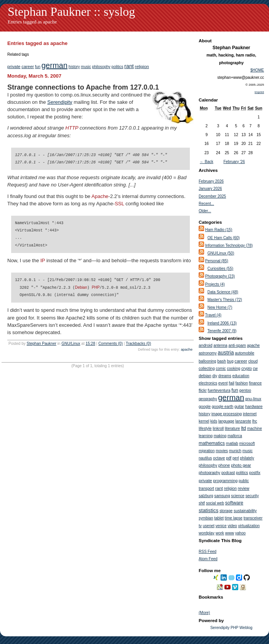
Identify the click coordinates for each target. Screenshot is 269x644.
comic (221, 369)
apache (187, 349)
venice (221, 526)
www (230, 533)
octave (219, 458)
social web (215, 503)
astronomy (208, 353)
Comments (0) (110, 343)
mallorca (235, 436)
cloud (253, 361)
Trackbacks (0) (138, 343)
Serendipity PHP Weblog (231, 628)
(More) (204, 613)
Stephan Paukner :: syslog (71, 12)
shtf (202, 503)
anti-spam (237, 345)
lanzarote (243, 421)
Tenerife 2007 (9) (222, 331)
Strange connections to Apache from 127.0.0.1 (83, 87)
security (252, 496)
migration (207, 451)
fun (38, 67)
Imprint (259, 92)
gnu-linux (253, 399)
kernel (204, 421)
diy (215, 376)
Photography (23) (220, 276)
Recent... (206, 204)
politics (117, 67)
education (241, 376)
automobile (244, 353)
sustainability (245, 511)
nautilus (205, 458)
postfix (255, 473)
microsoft (247, 443)
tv (200, 526)
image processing (227, 414)
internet (250, 414)
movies (222, 451)
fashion (242, 383)
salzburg (206, 496)
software (234, 503)
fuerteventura (219, 390)
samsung (222, 496)
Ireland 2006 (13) (222, 323)
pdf (229, 458)
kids (214, 421)
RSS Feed (208, 552)
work (220, 533)
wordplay (207, 533)
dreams (225, 376)
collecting (207, 369)
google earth (223, 407)
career (28, 67)
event (223, 383)
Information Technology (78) (229, 245)
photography (209, 473)
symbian (206, 518)
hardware (254, 406)
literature (232, 429)
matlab (232, 443)
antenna (220, 345)
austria (226, 353)
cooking (233, 369)
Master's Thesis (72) (225, 300)
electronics (208, 383)
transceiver (253, 518)
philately (247, 458)
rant (129, 66)
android (206, 345)
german (55, 65)
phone (224, 465)
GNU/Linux (71, 343)
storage (226, 511)
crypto (247, 369)
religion (142, 67)
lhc (255, 421)
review (244, 488)
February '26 (234, 162)
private (14, 67)
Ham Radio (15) (219, 230)
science (238, 496)
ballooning (208, 361)
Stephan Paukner (41, 343)
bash (222, 361)
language (226, 421)
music (86, 67)
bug (230, 361)
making (220, 436)
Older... (205, 211)
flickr (203, 390)
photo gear (241, 465)
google (205, 407)
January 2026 (210, 189)
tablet (219, 518)
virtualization (249, 526)
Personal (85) (217, 261)
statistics (208, 510)
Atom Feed (208, 559)
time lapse (234, 518)
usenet (209, 526)
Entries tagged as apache (32, 22)
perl (236, 458)
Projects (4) (215, 284)
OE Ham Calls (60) (224, 238)
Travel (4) (213, 315)
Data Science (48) (223, 292)
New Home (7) (220, 307)
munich (235, 451)
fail (231, 383)
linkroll (218, 429)
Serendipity (60, 102)
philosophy (101, 67)
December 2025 (212, 196)
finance (255, 383)
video (232, 526)
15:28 (90, 343)
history (74, 67)
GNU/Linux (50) (221, 253)
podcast (228, 473)
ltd (243, 428)
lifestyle (205, 429)
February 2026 (211, 181)
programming (226, 481)
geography (208, 399)
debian (205, 376)
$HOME (257, 70)
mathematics (212, 443)
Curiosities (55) (220, 269)
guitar (239, 407)
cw (255, 369)
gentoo (245, 390)
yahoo (241, 533)
